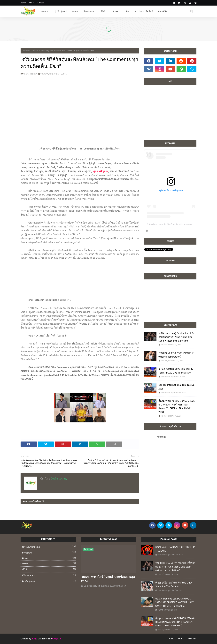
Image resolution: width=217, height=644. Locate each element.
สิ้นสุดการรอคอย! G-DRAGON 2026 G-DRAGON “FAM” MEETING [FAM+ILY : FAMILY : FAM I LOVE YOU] (177, 406)
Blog (34, 639)
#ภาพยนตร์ (49, 553)
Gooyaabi (57, 639)
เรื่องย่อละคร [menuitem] (89, 11)
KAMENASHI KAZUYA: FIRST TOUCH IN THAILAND (175, 549)
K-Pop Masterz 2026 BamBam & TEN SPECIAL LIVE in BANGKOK (176, 371)
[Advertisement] (170, 114)
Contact (41, 3)
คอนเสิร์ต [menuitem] (163, 11)
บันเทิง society (30, 74)
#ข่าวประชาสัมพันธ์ (49, 547)
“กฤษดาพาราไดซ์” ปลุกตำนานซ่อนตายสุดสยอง (108, 579)
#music (49, 558)
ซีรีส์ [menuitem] (103, 11)
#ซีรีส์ (49, 569)
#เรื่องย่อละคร (49, 575)
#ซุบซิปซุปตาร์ (49, 581)
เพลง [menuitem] (127, 11)
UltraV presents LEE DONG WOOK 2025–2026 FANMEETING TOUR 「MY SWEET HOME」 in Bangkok (174, 602)
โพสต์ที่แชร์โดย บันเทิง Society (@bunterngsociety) (173, 224)
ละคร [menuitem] (75, 11)
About (32, 3)
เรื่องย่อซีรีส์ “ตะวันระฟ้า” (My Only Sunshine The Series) (174, 585)
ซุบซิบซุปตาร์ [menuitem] (61, 11)
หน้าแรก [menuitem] (45, 11)
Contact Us (192, 639)
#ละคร (49, 563)
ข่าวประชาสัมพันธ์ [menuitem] (144, 11)
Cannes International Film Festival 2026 (177, 387)
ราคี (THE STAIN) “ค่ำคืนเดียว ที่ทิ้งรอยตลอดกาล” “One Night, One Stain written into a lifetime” (176, 337)
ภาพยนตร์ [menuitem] (115, 11)
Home (23, 3)
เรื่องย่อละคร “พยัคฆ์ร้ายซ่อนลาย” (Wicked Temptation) (176, 355)
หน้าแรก (27, 51)
